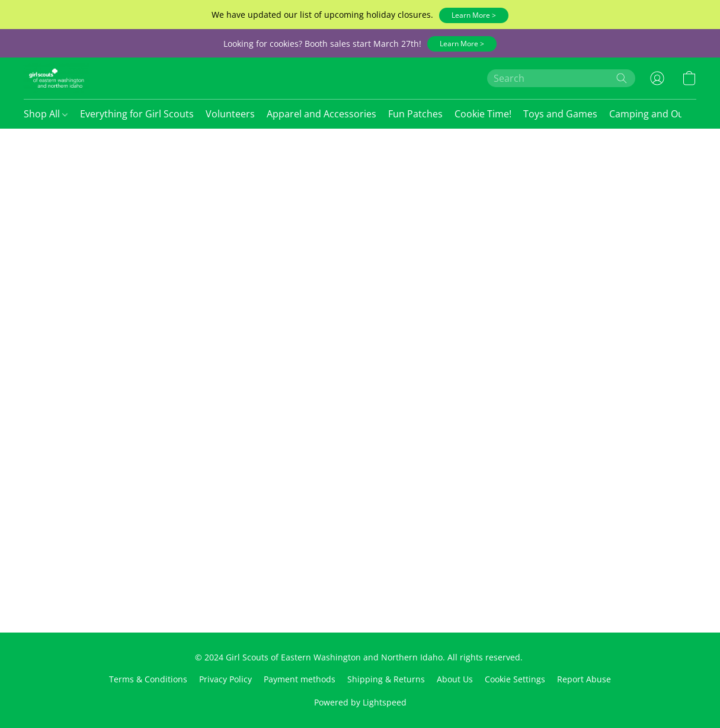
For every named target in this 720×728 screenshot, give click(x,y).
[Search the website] (622, 78)
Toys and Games (560, 114)
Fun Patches (415, 114)
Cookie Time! (483, 114)
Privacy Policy (225, 679)
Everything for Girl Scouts (137, 114)
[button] (474, 15)
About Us (455, 679)
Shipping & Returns (386, 679)
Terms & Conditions (148, 679)
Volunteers (230, 114)
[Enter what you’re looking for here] (561, 78)
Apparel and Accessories (321, 114)
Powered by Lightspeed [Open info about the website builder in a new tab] (360, 702)
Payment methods (300, 679)
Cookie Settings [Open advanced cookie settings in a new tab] (515, 679)
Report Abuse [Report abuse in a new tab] (584, 679)
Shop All (46, 114)
